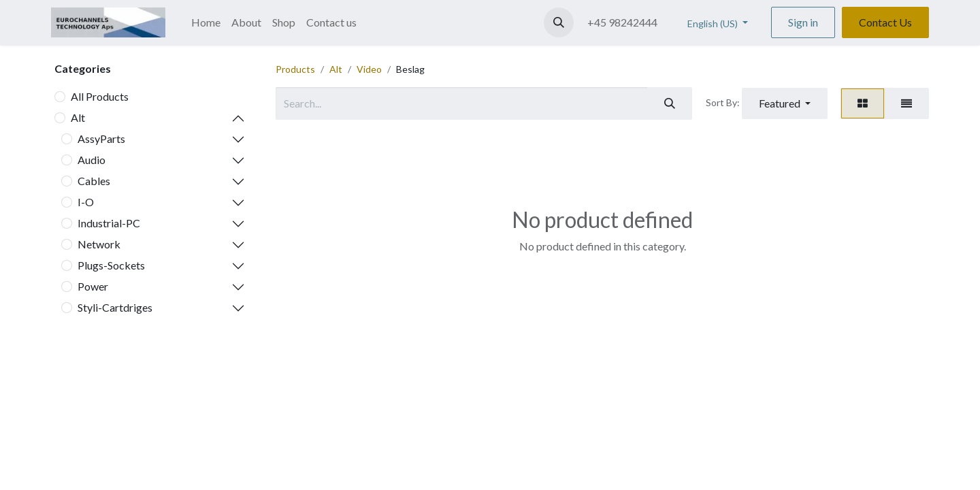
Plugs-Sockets (111, 265)
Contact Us (885, 22)
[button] (559, 22)
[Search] (670, 103)
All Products (100, 96)
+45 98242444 (622, 22)
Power (93, 286)
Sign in (803, 22)
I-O (86, 202)
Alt (78, 117)
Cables (94, 181)
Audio (92, 160)
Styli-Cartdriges (115, 307)
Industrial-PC (109, 223)
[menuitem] (206, 22)
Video (369, 69)
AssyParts (101, 138)
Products (295, 69)
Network (99, 244)
